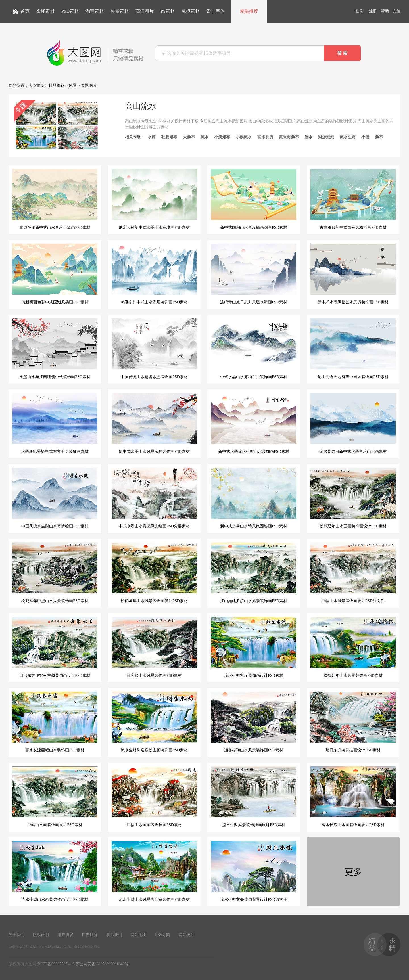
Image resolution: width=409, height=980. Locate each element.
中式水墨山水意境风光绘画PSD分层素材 (154, 498)
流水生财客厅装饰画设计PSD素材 (254, 647)
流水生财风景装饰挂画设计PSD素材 (254, 797)
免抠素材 (191, 11)
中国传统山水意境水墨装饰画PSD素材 (154, 349)
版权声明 (41, 935)
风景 (73, 86)
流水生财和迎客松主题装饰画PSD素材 (154, 722)
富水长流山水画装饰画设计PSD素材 (353, 797)
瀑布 (379, 137)
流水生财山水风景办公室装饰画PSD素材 (154, 871)
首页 (25, 11)
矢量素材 (120, 11)
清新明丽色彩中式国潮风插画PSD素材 (55, 274)
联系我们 (114, 935)
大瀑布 (189, 137)
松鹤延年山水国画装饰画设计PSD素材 (353, 498)
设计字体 (216, 11)
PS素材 (168, 11)
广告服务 (90, 935)
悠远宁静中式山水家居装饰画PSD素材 (154, 274)
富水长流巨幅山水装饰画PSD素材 (55, 722)
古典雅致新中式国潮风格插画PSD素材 (353, 199)
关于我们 (16, 935)
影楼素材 (45, 11)
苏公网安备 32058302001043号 (102, 964)
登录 (359, 11)
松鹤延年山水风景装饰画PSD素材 (353, 647)
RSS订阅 (163, 935)
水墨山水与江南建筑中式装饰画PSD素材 (55, 349)
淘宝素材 (95, 11)
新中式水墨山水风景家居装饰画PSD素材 (154, 423)
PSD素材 (70, 11)
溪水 (308, 137)
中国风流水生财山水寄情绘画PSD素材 (55, 498)
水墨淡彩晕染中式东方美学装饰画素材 (55, 423)
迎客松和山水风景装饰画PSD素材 (254, 722)
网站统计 (187, 935)
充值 (397, 11)
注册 (373, 11)
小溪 (365, 137)
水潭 (152, 137)
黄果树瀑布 (289, 137)
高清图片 (145, 11)
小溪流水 (244, 137)
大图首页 (36, 86)
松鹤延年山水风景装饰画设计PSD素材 (154, 573)
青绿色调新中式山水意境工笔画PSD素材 (55, 199)
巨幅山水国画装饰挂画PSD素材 (154, 797)
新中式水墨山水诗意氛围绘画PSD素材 (254, 498)
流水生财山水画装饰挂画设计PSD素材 (55, 871)
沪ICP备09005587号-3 (56, 964)
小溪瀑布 (222, 137)
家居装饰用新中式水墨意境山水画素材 (353, 423)
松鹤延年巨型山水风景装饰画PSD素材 (55, 573)
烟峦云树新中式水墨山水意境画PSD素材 (154, 199)
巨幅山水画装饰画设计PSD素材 (55, 797)
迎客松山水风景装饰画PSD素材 (154, 647)
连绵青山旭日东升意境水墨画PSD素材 (254, 274)
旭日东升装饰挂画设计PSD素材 (353, 722)
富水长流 (265, 137)
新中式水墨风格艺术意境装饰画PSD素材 (353, 274)
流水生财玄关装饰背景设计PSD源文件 (254, 871)
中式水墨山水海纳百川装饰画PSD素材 (254, 349)
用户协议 (65, 935)
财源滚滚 (326, 137)
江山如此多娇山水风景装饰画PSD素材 (254, 573)
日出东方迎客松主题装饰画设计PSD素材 (55, 647)
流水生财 (348, 137)
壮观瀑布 (169, 137)
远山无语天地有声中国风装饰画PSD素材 (353, 349)
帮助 (385, 11)
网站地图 (139, 935)
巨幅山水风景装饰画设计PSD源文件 (353, 573)
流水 (204, 137)
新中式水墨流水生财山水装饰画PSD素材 (254, 423)
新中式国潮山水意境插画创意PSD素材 (254, 199)
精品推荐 (249, 11)
